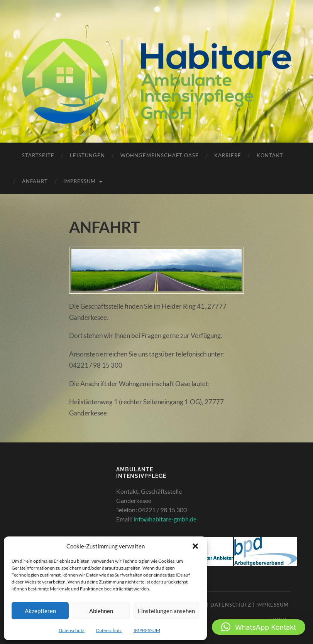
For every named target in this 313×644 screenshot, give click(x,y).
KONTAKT (270, 155)
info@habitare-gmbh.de (165, 519)
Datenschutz (72, 630)
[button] (195, 546)
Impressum (272, 605)
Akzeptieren (40, 611)
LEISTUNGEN (87, 155)
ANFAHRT (35, 181)
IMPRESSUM (147, 630)
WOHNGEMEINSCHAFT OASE (160, 155)
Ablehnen (101, 611)
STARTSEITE (38, 155)
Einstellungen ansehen (166, 611)
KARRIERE (228, 155)
